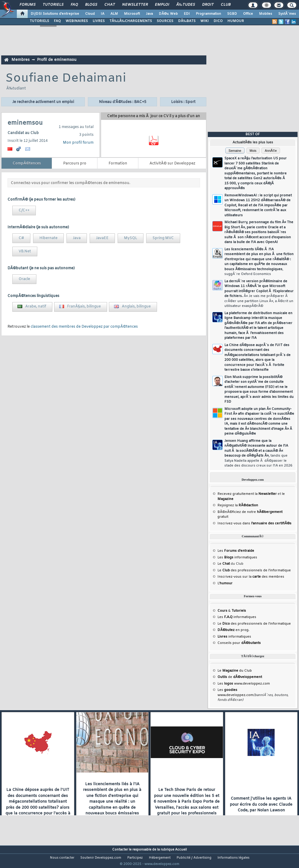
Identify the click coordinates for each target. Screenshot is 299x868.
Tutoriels (53, 5)
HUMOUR (236, 21)
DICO (218, 21)
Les (236, 551)
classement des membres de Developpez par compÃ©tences (84, 327)
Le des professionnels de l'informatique (254, 570)
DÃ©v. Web (168, 14)
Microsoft (132, 14)
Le (224, 564)
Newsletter (135, 5)
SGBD (232, 14)
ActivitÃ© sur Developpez (172, 164)
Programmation (208, 14)
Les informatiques (237, 557)
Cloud (90, 14)
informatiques (234, 637)
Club (226, 5)
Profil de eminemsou (57, 60)
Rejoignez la (238, 505)
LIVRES (99, 21)
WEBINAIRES (77, 21)
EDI (187, 14)
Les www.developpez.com (244, 684)
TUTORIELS (39, 21)
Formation (118, 164)
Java (149, 14)
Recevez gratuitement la (247, 494)
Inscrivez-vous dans (254, 523)
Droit (208, 5)
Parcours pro (75, 164)
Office (248, 14)
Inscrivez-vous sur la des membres (251, 577)
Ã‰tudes (186, 5)
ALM (114, 14)
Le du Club (235, 671)
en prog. (233, 630)
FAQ (74, 5)
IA (103, 14)
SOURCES (165, 21)
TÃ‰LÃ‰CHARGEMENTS (131, 21)
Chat (110, 5)
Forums (28, 5)
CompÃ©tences (27, 164)
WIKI (205, 21)
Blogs (91, 5)
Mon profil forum (78, 143)
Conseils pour (239, 643)
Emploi (162, 5)
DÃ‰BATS (187, 21)
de (240, 677)
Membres (20, 60)
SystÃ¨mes (287, 14)
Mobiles (266, 14)
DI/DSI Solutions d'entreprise (55, 14)
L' (225, 583)
